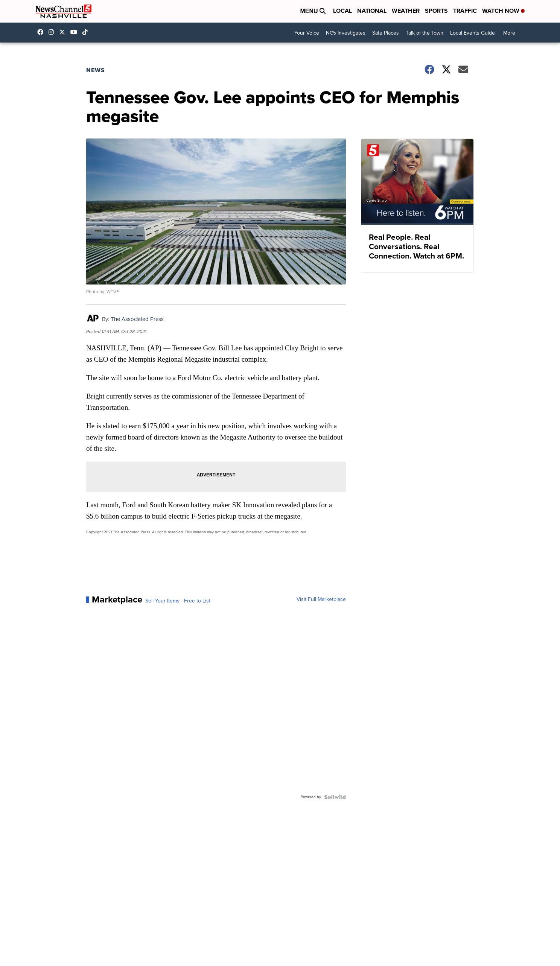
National (372, 11)
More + (511, 33)
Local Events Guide (472, 33)
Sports (436, 11)
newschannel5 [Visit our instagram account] (53, 32)
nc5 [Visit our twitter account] (64, 32)
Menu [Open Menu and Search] (313, 11)
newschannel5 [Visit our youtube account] (76, 32)
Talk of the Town (425, 33)
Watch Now (503, 11)
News (96, 70)
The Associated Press (137, 319)
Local (342, 11)
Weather (406, 11)
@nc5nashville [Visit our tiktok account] (87, 32)
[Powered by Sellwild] (335, 797)
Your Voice (307, 33)
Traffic (465, 11)
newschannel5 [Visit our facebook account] (42, 32)
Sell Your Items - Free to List (178, 601)
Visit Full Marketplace (321, 599)
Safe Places (386, 33)
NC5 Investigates (346, 33)
